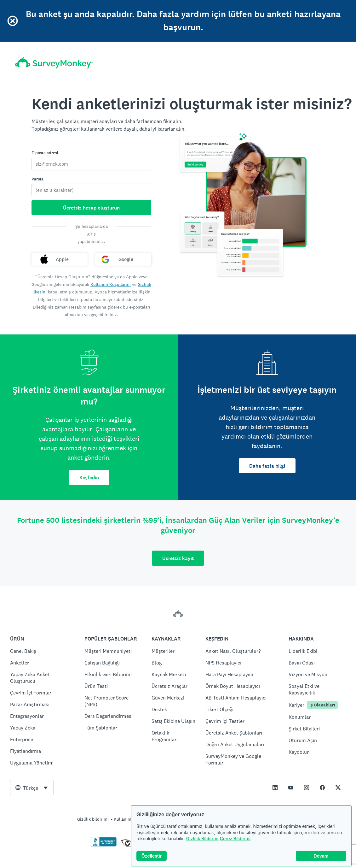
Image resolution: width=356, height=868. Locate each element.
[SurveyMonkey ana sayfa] (54, 63)
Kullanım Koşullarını (111, 284)
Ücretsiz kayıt (178, 558)
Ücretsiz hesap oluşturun (91, 208)
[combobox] (32, 788)
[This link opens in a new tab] (275, 788)
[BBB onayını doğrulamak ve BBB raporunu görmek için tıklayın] (103, 845)
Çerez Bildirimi (235, 838)
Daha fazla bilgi (267, 466)
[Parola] (91, 190)
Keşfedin (89, 478)
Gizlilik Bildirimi (202, 838)
